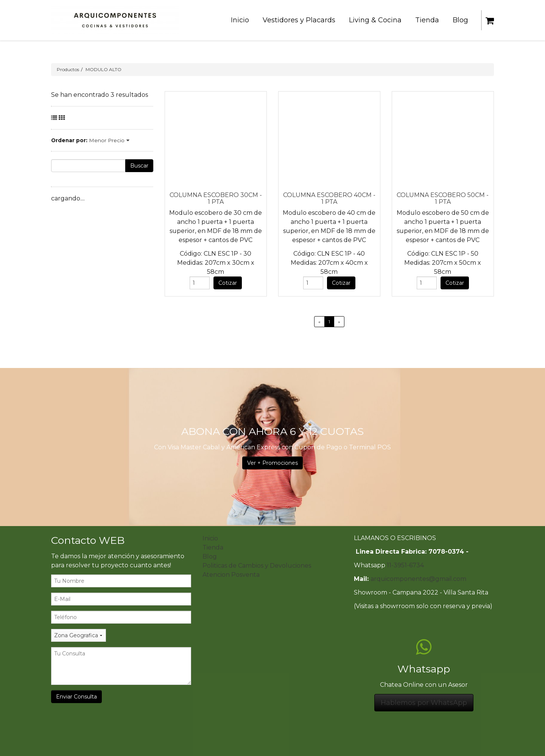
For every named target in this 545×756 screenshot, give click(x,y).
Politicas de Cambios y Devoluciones (257, 566)
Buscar (139, 166)
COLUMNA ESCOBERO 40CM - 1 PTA (329, 198)
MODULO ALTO (104, 69)
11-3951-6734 (405, 565)
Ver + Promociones (272, 463)
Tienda (213, 547)
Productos (68, 69)
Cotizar (228, 283)
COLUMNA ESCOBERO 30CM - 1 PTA (216, 198)
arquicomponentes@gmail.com (418, 579)
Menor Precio (107, 140)
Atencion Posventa (231, 575)
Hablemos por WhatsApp (424, 703)
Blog (210, 557)
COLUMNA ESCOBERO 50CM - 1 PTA (443, 198)
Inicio (210, 538)
